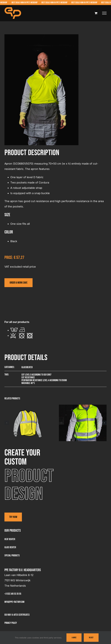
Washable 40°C (28, 383)
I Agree (74, 638)
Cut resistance (28, 378)
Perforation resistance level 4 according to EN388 (44, 380)
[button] (7, 423)
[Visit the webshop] (18, 283)
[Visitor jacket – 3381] (83, 406)
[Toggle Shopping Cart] (96, 13)
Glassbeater (27, 367)
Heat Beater (10, 539)
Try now (13, 517)
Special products (12, 556)
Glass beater (10, 547)
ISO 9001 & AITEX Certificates (17, 615)
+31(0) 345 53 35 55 (13, 594)
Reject (91, 638)
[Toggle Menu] (104, 13)
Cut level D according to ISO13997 (36, 375)
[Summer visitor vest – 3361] (28, 406)
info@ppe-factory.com (14, 602)
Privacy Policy (11, 623)
